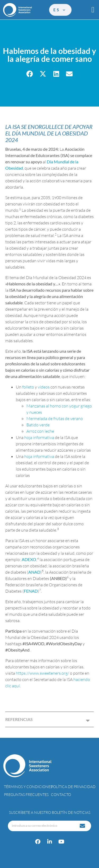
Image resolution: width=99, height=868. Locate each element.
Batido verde (38, 425)
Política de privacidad (73, 787)
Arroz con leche (40, 431)
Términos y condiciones (28, 787)
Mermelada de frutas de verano (55, 418)
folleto (28, 387)
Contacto (61, 794)
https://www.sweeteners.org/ (43, 673)
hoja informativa (39, 437)
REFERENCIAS (19, 719)
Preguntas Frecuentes (26, 794)
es (60, 10)
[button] (93, 10)
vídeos (44, 387)
